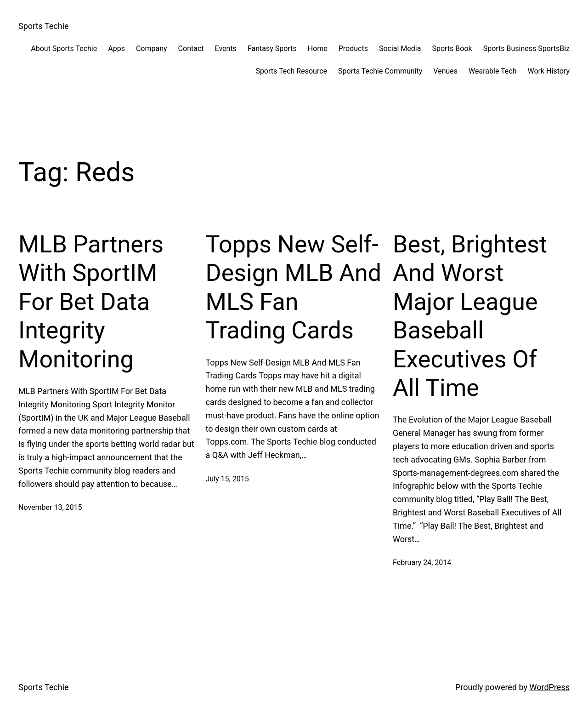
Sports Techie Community (380, 71)
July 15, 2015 (227, 479)
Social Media (400, 49)
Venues (445, 71)
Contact (191, 49)
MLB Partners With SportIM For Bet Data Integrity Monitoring (91, 302)
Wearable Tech (492, 71)
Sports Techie (44, 26)
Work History (549, 71)
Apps (116, 49)
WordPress (550, 687)
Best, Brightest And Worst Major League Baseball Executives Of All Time (470, 316)
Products (353, 49)
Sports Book (452, 49)
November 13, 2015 (50, 507)
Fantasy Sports (272, 49)
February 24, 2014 (422, 563)
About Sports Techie (64, 49)
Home (318, 49)
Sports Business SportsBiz (526, 49)
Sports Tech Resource (291, 71)
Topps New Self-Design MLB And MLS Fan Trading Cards (294, 287)
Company (152, 49)
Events (226, 49)
